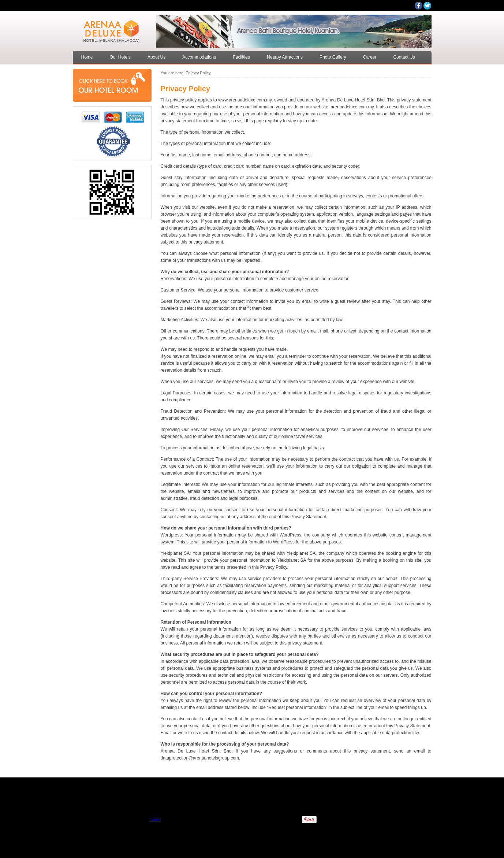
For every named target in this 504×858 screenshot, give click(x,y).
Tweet (155, 820)
